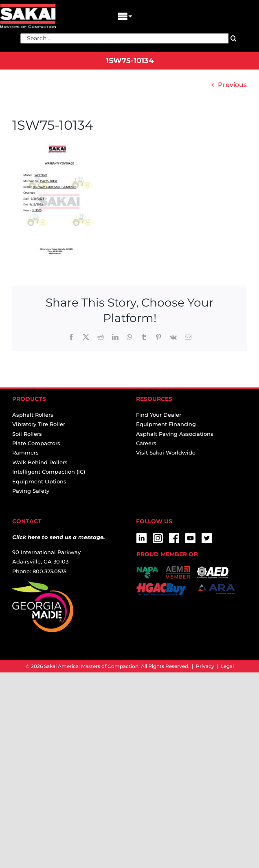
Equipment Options (39, 481)
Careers (146, 443)
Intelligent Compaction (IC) (49, 472)
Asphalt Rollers (33, 415)
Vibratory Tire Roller (39, 424)
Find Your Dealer (159, 415)
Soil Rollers (27, 434)
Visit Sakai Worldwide (166, 452)
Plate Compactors (36, 443)
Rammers (25, 452)
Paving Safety (31, 491)
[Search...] (124, 38)
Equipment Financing (166, 424)
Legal (227, 666)
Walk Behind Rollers (40, 462)
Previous (232, 85)
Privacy (205, 666)
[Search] (234, 38)
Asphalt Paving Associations (175, 434)
